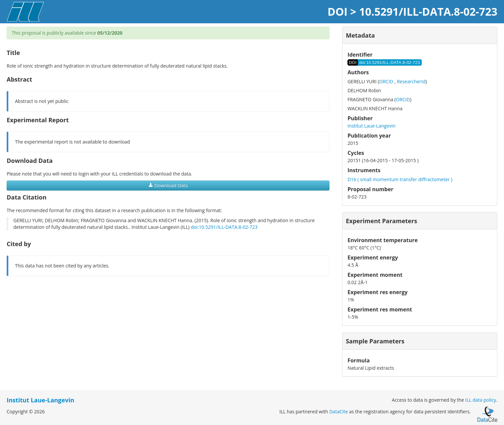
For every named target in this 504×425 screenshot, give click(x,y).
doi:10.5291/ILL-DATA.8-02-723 (224, 227)
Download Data (168, 185)
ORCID (386, 81)
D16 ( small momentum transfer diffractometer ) (400, 179)
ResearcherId (411, 81)
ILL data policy (481, 400)
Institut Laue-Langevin (371, 126)
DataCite (338, 412)
